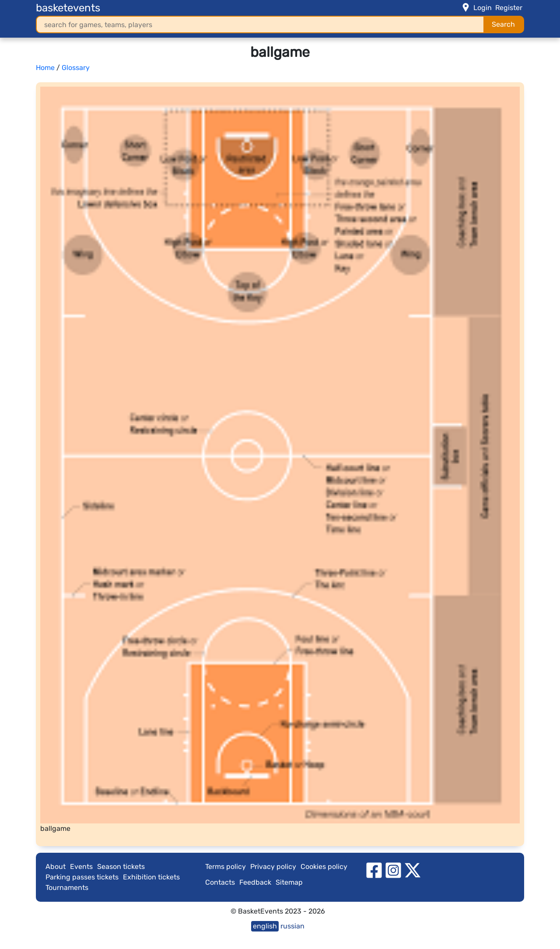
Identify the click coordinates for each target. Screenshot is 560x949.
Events (81, 867)
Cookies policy (324, 867)
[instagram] (393, 870)
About (56, 867)
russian (292, 926)
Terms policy (226, 867)
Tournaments (67, 888)
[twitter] (413, 870)
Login (483, 8)
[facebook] (374, 870)
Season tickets (121, 867)
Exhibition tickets (151, 877)
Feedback (255, 882)
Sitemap (289, 882)
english (265, 926)
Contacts (220, 882)
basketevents (68, 8)
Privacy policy (273, 867)
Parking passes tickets (82, 877)
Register (509, 8)
